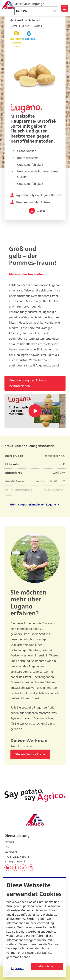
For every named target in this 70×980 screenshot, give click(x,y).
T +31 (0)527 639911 (17, 857)
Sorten (25, 26)
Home (14, 26)
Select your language (29, 4)
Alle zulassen (47, 966)
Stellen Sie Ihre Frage (30, 754)
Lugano (38, 26)
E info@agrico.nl (15, 861)
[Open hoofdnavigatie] (65, 8)
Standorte (11, 852)
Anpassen (17, 968)
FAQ (7, 847)
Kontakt (9, 842)
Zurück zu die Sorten (28, 20)
